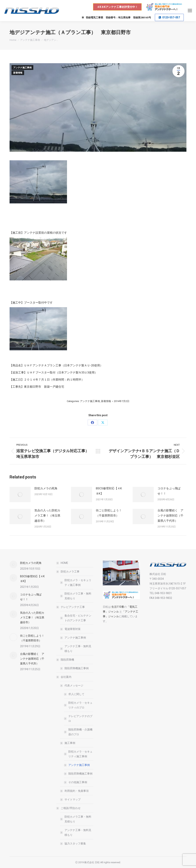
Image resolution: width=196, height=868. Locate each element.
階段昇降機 (65, 660)
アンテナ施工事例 (22, 68)
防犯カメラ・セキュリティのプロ (80, 705)
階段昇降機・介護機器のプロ (80, 732)
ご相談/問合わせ (69, 808)
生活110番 (117, 607)
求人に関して (76, 694)
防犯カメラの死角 (46, 488)
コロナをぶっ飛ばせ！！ (169, 491)
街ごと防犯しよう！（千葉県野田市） (109, 513)
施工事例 (68, 743)
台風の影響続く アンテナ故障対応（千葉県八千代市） (170, 516)
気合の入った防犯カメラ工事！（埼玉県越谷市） (47, 516)
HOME (64, 563)
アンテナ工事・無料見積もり (78, 649)
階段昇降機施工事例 (77, 668)
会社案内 (64, 677)
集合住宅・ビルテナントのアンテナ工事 (78, 618)
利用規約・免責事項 (77, 791)
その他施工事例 (78, 782)
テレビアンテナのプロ (80, 719)
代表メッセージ (72, 685)
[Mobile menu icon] (190, 11)
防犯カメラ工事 (68, 572)
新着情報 (18, 73)
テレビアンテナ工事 (71, 607)
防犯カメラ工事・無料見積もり (78, 596)
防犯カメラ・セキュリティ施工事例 (78, 583)
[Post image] (20, 495)
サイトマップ (73, 799)
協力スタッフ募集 (75, 843)
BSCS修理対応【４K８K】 (109, 491)
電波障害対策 (73, 629)
